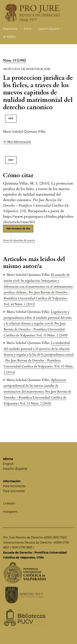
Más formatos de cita (18, 229)
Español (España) (52, 28)
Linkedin (9, 503)
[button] (17, 142)
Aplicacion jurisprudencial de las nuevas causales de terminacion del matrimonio (35, 386)
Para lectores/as (14, 486)
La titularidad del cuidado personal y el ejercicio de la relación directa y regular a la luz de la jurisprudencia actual (39, 349)
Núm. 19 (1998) (14, 61)
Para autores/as (14, 491)
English (8, 464)
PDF (11, 119)
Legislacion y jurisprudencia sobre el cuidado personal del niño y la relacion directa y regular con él (38, 318)
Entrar (28, 29)
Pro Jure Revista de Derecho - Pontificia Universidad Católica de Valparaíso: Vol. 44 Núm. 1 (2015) (37, 298)
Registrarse (10, 29)
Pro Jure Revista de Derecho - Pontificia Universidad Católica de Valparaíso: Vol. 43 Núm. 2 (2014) (39, 366)
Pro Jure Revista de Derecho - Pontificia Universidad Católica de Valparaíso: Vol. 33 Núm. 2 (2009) (36, 329)
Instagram (10, 512)
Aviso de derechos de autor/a (19, 240)
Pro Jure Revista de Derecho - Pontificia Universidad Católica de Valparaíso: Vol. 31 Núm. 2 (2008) (37, 397)
